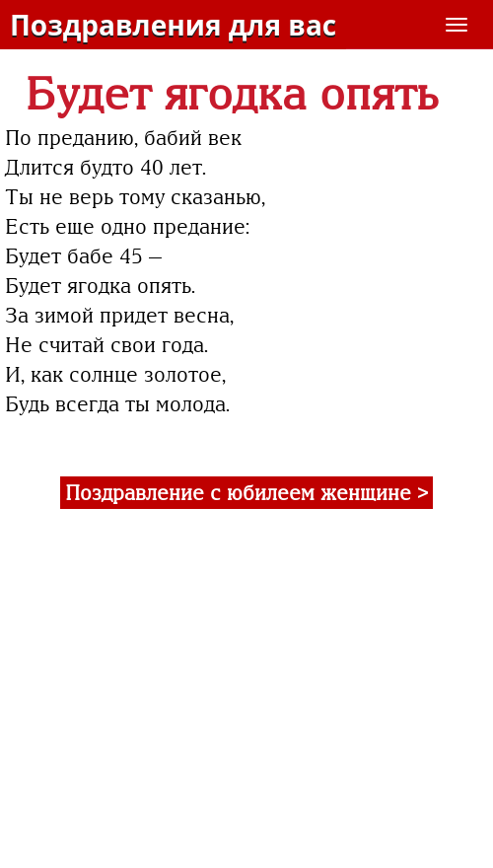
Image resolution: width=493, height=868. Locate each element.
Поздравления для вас (173, 25)
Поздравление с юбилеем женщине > (246, 493)
